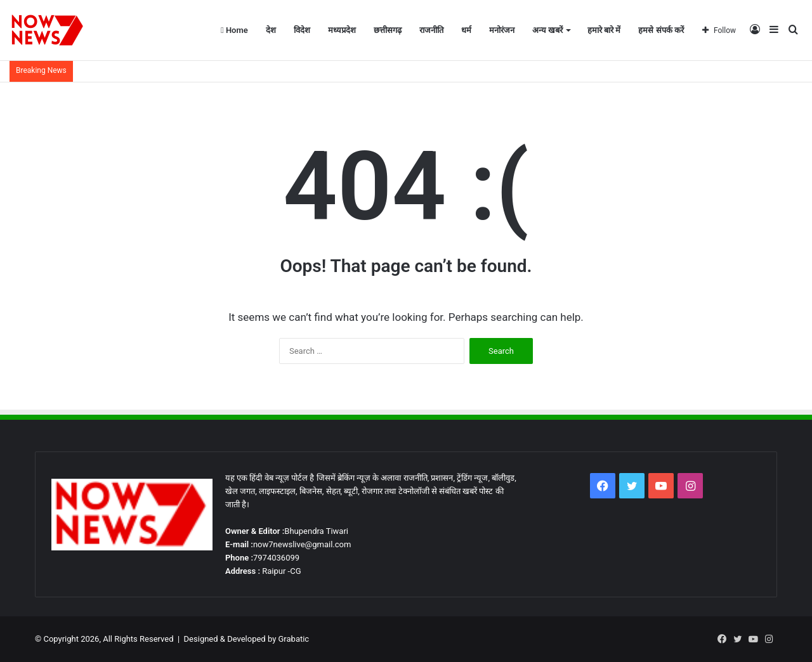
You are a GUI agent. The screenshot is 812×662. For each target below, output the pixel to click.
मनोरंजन (502, 30)
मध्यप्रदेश (342, 30)
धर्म (466, 30)
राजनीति (431, 30)
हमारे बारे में (604, 30)
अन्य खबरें (547, 30)
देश (271, 30)
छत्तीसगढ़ (388, 30)
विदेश (302, 30)
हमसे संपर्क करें (661, 30)
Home (234, 30)
